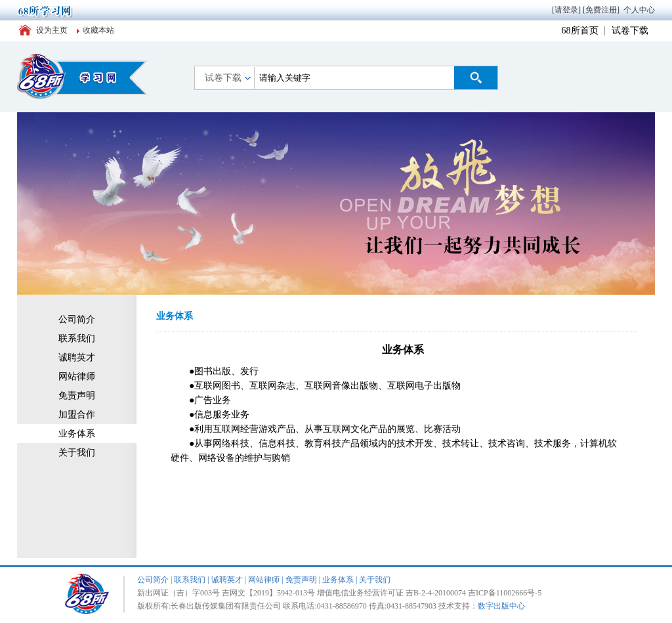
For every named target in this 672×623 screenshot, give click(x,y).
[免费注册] (601, 10)
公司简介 (77, 319)
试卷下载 (630, 31)
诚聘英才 (77, 357)
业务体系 (77, 434)
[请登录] (566, 10)
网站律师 (77, 376)
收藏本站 (98, 30)
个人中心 (639, 10)
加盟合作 (77, 415)
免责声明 (77, 396)
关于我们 (77, 453)
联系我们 (77, 338)
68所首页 (580, 31)
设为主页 (52, 30)
